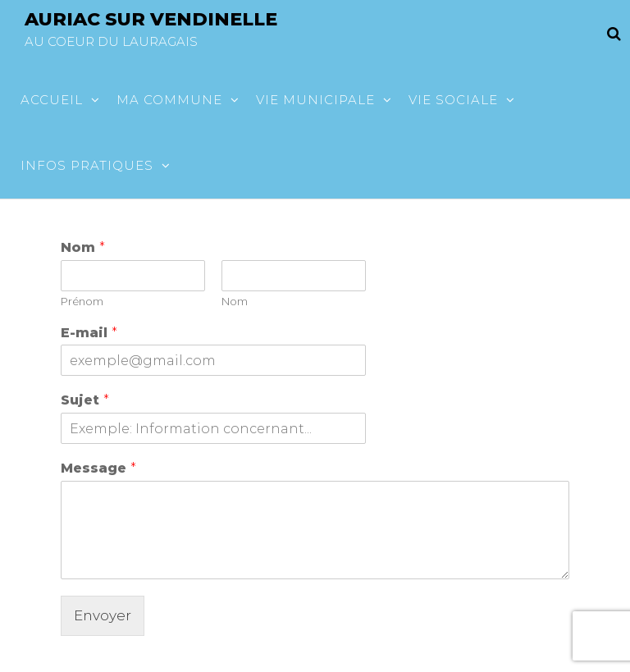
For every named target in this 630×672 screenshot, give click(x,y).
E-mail (89, 333)
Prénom (82, 301)
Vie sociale (453, 100)
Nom (83, 247)
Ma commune (169, 100)
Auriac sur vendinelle (151, 19)
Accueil (52, 100)
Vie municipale (315, 100)
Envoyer (103, 615)
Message (98, 468)
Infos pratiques (87, 165)
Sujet (85, 400)
